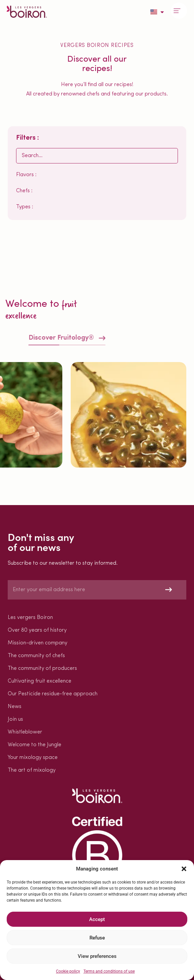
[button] (184, 869)
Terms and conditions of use (109, 971)
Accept (97, 919)
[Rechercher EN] (97, 156)
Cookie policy (68, 971)
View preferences (97, 956)
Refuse (97, 938)
